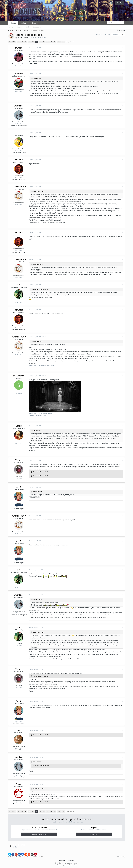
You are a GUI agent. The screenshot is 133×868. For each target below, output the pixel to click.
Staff (28, 27)
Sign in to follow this (104, 34)
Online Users (37, 27)
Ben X (19, 487)
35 (44, 42)
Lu (19, 133)
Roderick (19, 74)
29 (22, 42)
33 (36, 42)
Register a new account (39, 834)
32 (33, 42)
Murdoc (19, 48)
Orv (19, 285)
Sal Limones (19, 376)
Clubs (34, 23)
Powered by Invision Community (66, 865)
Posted (35, 48)
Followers (115, 35)
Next (59, 42)
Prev (14, 42)
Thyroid (19, 460)
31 (29, 42)
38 (55, 42)
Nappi (19, 784)
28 (18, 42)
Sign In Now (94, 834)
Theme (62, 861)
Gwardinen (19, 106)
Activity (24, 23)
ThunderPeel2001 (23, 38)
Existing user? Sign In (106, 3)
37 (51, 42)
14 (123, 35)
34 (40, 42)
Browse (13, 23)
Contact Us (70, 861)
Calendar (20, 27)
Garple (19, 426)
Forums (11, 27)
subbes (19, 730)
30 (26, 42)
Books (44, 38)
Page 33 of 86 (71, 42)
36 (47, 42)
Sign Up (120, 3)
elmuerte (19, 160)
